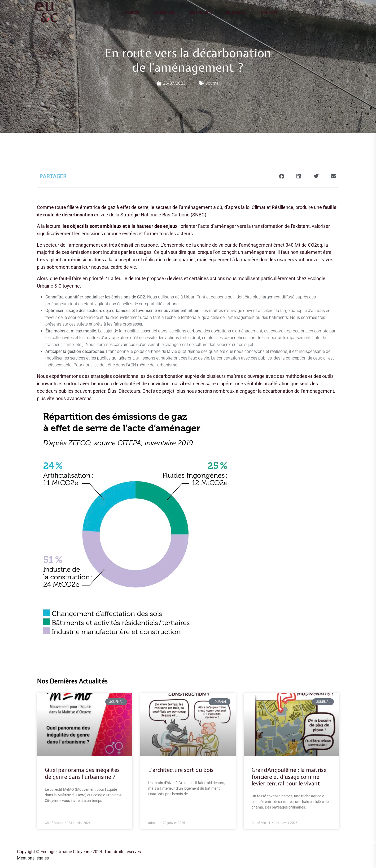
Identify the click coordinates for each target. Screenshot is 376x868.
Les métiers (164, 12)
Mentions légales (33, 858)
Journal (213, 83)
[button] (281, 176)
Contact (269, 12)
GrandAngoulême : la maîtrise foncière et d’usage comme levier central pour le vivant (289, 777)
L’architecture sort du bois (181, 770)
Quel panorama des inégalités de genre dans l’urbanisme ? (82, 773)
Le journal (237, 12)
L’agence (131, 12)
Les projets (201, 12)
